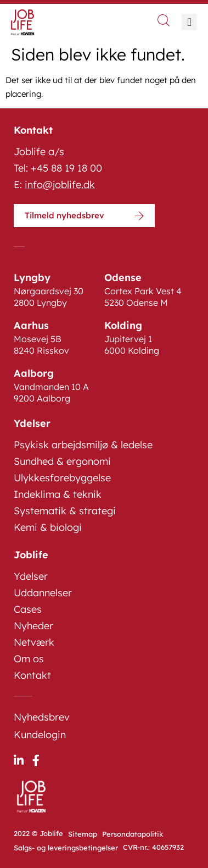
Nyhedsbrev (42, 717)
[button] (189, 22)
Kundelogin (40, 735)
